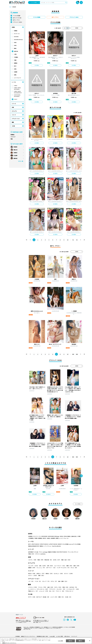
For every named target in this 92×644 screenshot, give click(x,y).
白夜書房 (16, 72)
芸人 (52, 591)
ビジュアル (14, 111)
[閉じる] (90, 641)
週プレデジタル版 (17, 18)
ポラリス (38, 554)
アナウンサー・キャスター (57, 589)
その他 (13, 126)
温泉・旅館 (63, 581)
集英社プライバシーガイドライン (28, 636)
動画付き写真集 (52, 552)
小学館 (15, 54)
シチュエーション (16, 119)
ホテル (54, 581)
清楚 (31, 575)
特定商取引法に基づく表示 (42, 636)
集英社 (15, 48)
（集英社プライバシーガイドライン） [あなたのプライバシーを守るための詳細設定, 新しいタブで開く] (9, 643)
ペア (31, 581)
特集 (12, 139)
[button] (81, 476)
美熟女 (49, 574)
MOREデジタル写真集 (62, 544)
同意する (80, 641)
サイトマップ (74, 636)
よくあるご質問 (59, 636)
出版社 (13, 27)
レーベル (14, 82)
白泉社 (15, 69)
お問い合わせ (67, 636)
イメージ (14, 115)
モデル (58, 587)
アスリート (60, 591)
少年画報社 (16, 57)
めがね (57, 560)
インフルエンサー (73, 589)
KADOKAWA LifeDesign (18, 40)
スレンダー (33, 566)
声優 (65, 587)
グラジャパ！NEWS (18, 22)
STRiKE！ (16, 86)
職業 (13, 122)
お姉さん (41, 574)
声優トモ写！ (32, 554)
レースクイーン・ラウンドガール (38, 589)
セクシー (78, 574)
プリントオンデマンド (72, 552)
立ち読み (37, 65)
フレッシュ (41, 568)
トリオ (38, 581)
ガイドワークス (17, 34)
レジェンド (44, 591)
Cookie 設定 (52, 636)
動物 (61, 597)
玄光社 (15, 42)
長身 (76, 566)
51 (73, 240)
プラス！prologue (43, 552)
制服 (41, 560)
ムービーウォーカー (18, 78)
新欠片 (15, 66)
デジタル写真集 (17, 16)
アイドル (42, 587)
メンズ (54, 597)
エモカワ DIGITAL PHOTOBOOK (17, 96)
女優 (50, 587)
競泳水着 (48, 560)
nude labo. (43, 554)
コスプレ (33, 560)
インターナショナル (63, 568)
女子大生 (73, 587)
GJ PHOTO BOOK (52, 544)
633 (73, 457)
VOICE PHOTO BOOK (61, 552)
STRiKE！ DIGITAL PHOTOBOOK (17, 88)
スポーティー (51, 568)
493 (73, 354)
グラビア (16, 99)
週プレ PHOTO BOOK (33, 544)
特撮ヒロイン (33, 591)
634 (77, 457)
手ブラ (32, 597)
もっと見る (78, 504)
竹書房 (15, 60)
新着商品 (13, 135)
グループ (46, 581)
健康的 (32, 568)
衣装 (13, 107)
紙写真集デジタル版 (33, 552)
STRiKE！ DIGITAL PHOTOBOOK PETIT (18, 92)
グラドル (33, 587)
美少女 (32, 574)
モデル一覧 (21, 161)
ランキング (13, 137)
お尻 (50, 566)
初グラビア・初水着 (43, 597)
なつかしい (58, 574)
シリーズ (14, 104)
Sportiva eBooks (56, 546)
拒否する (70, 641)
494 (77, 354)
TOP (10, 7)
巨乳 (43, 566)
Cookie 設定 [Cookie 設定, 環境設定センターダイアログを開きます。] (60, 641)
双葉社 (15, 75)
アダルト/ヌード (69, 591)
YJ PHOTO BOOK (43, 544)
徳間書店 (16, 63)
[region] (46, 641)
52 (77, 240)
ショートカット (59, 566)
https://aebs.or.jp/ (27, 629)
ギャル (74, 568)
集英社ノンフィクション (45, 546)
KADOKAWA (16, 37)
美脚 (69, 566)
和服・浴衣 (66, 560)
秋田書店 (16, 31)
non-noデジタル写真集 (74, 544)
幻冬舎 (15, 45)
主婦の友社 (16, 51)
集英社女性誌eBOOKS (34, 546)
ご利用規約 (17, 636)
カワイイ (68, 574)
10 (68, 240)
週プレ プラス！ (17, 20)
